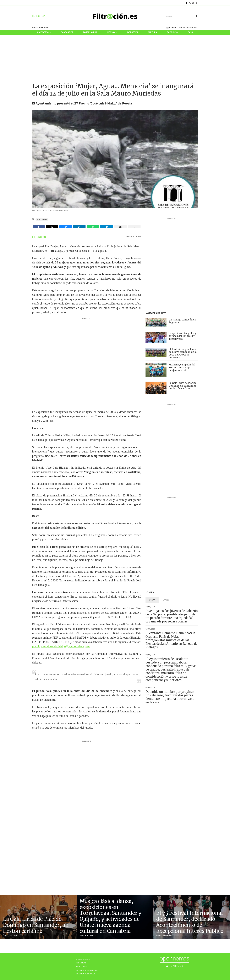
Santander (67, 32)
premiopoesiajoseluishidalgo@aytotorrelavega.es (61, 646)
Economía (172, 32)
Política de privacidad (87, 970)
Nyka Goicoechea (88, 935)
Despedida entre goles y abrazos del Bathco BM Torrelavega (182, 336)
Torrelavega (90, 32)
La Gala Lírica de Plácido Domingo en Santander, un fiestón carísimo (183, 386)
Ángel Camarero (11, 935)
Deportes (133, 32)
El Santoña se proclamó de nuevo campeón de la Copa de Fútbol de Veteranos (183, 353)
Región (112, 32)
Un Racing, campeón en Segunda (182, 321)
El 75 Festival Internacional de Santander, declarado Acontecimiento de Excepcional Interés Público (190, 922)
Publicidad (81, 963)
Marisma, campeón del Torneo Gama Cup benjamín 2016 (182, 367)
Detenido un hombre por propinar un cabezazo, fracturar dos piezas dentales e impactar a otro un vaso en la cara (170, 697)
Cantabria (44, 32)
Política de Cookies (85, 974)
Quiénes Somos (83, 959)
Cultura (152, 32)
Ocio (190, 32)
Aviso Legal (82, 966)
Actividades (42, 219)
